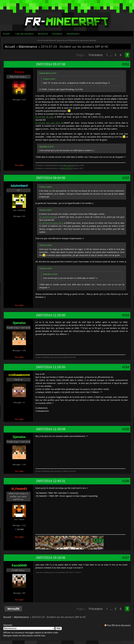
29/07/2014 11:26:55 (51, 367)
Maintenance (28, 47)
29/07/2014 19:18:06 (51, 558)
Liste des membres (24, 34)
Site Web (20, 529)
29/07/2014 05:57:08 (51, 64)
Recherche (43, 34)
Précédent (96, 55)
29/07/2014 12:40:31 (51, 481)
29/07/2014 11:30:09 (51, 429)
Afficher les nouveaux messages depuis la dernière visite (31, 633)
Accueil (6, 34)
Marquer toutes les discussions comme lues (24, 636)
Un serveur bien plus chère (48, 123)
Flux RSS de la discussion (119, 625)
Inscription (57, 34)
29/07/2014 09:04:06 (51, 178)
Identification (73, 34)
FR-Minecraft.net (67, 165)
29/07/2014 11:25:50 (51, 315)
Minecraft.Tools (67, 168)
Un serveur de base (44, 117)
